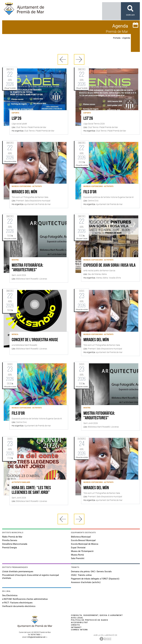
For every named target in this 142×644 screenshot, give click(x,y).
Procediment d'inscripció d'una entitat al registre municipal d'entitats (31, 577)
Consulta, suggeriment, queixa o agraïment (97, 615)
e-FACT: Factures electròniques (17, 603)
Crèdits (75, 625)
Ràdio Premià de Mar (12, 537)
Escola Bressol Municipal (83, 540)
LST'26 (88, 119)
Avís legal (77, 618)
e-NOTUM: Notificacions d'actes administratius (25, 599)
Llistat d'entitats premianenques (18, 571)
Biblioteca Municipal (81, 537)
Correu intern (79, 630)
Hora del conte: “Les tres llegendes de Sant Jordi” (31, 490)
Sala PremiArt (78, 558)
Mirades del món (24, 192)
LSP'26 (17, 119)
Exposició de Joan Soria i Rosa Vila (109, 265)
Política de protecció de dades (90, 620)
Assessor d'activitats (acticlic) (86, 582)
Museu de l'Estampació (82, 551)
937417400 (35, 635)
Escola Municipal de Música (85, 544)
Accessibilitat (79, 623)
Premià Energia (9, 548)
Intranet (76, 627)
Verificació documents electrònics (19, 606)
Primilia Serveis (10, 540)
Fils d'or (90, 192)
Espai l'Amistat (78, 548)
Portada (117, 38)
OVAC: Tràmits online (81, 575)
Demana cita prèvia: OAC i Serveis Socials (91, 571)
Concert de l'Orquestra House (35, 340)
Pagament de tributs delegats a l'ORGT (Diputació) (95, 579)
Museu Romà (77, 555)
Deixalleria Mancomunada (15, 544)
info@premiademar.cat (36, 637)
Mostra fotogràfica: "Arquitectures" (27, 268)
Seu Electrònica (10, 595)
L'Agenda (126, 38)
